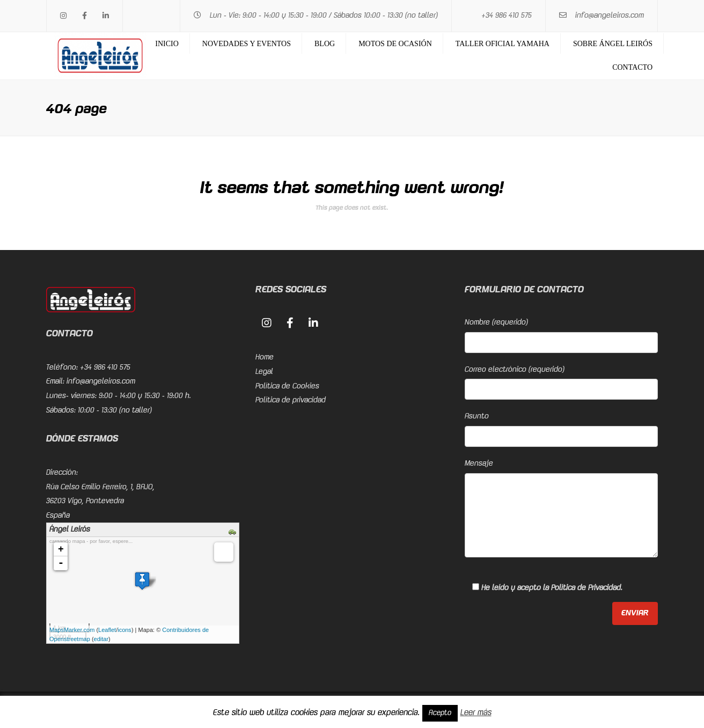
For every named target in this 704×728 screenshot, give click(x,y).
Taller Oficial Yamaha (503, 44)
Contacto (632, 67)
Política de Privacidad (586, 588)
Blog (325, 44)
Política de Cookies (287, 386)
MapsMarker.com (72, 630)
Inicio (167, 44)
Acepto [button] (440, 713)
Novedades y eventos (247, 44)
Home (265, 357)
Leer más (476, 713)
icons (124, 630)
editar (101, 639)
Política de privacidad (291, 400)
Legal (264, 372)
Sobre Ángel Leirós (613, 44)
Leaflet (107, 630)
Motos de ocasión (395, 44)
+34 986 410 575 (507, 16)
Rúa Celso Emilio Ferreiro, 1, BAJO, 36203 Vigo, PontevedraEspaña (100, 501)
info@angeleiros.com (610, 16)
